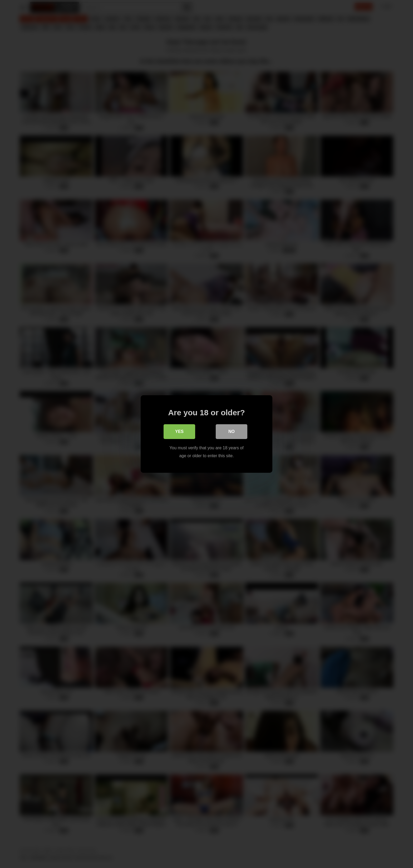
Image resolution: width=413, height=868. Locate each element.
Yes (179, 431)
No (232, 431)
